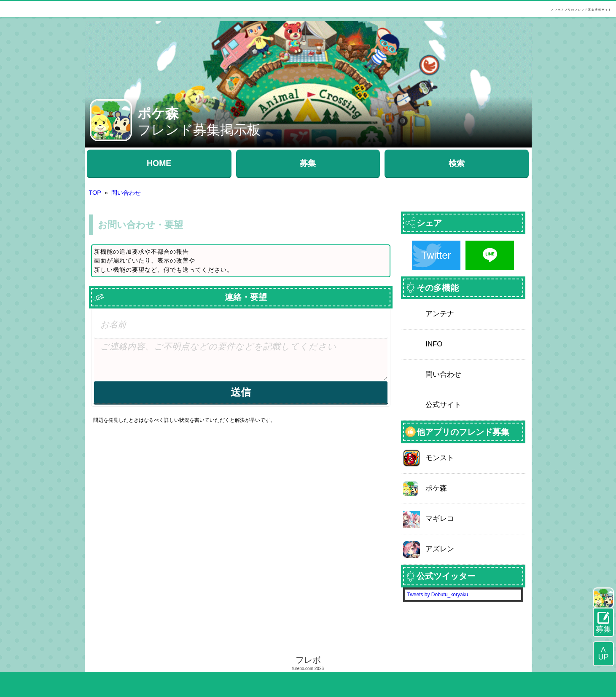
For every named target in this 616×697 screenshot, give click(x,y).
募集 (308, 163)
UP (603, 657)
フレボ (308, 660)
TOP (95, 193)
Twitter (436, 255)
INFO (434, 344)
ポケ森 (436, 488)
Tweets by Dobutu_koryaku (438, 595)
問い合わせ (126, 193)
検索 (457, 163)
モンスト (440, 458)
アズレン (440, 549)
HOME (159, 163)
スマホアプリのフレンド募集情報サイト (581, 10)
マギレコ (440, 519)
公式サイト (443, 405)
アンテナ (440, 314)
